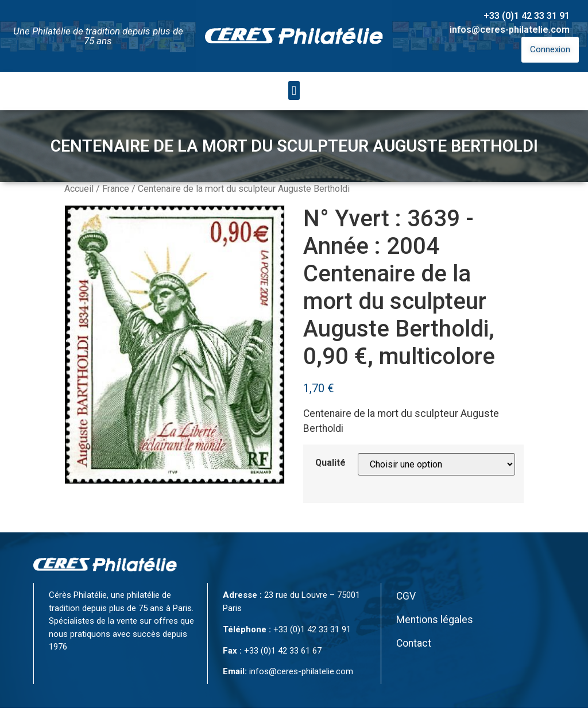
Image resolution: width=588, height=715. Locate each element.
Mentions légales (435, 620)
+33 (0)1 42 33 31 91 (527, 16)
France (116, 189)
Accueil (79, 189)
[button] (294, 90)
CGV (406, 596)
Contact (414, 643)
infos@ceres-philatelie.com (510, 30)
